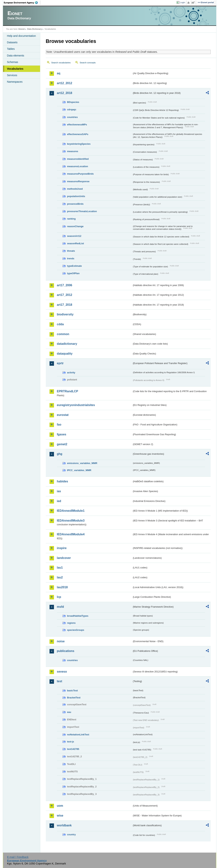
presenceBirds (75, 204)
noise (61, 641)
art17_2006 (65, 285)
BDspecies (73, 102)
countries (73, 117)
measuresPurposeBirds (80, 174)
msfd (60, 607)
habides (62, 481)
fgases (62, 434)
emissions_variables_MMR (82, 463)
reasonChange (75, 226)
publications (66, 651)
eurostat (63, 415)
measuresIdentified (78, 159)
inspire (62, 548)
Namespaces (15, 82)
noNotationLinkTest (78, 735)
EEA (22, 3)
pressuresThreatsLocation (82, 211)
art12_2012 (65, 83)
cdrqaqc (72, 109)
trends (71, 258)
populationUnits (76, 196)
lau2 (60, 577)
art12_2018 (65, 93)
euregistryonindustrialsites (76, 405)
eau (69, 712)
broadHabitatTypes (78, 616)
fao (59, 425)
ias (59, 491)
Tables (11, 49)
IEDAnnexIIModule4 (71, 534)
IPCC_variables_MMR (79, 470)
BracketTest (74, 698)
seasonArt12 (74, 236)
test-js (71, 742)
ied (59, 501)
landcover (64, 558)
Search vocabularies (61, 63)
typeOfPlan (73, 273)
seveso (62, 672)
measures (73, 151)
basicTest (73, 691)
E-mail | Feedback (18, 857)
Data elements (16, 56)
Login (182, 2)
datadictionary (67, 344)
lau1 (60, 568)
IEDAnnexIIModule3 (71, 521)
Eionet (22, 29)
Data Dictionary (35, 29)
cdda (60, 324)
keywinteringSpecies (79, 144)
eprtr (60, 363)
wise (60, 816)
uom (60, 806)
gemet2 (62, 444)
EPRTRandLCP (68, 391)
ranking (71, 219)
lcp (59, 597)
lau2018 (62, 587)
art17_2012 (65, 295)
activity (71, 373)
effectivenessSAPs (78, 134)
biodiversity (65, 314)
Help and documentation (22, 36)
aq (59, 73)
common (63, 334)
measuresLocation (78, 166)
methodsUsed (75, 189)
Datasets (12, 42)
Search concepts (88, 63)
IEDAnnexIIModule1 (71, 511)
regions (71, 623)
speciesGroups (76, 630)
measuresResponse (78, 181)
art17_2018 (65, 305)
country (71, 834)
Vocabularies (15, 69)
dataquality (65, 354)
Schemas (13, 62)
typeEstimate (75, 266)
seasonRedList (76, 243)
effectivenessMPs (77, 125)
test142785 (73, 749)
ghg (60, 454)
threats (71, 251)
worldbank (64, 825)
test (60, 681)
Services (12, 75)
